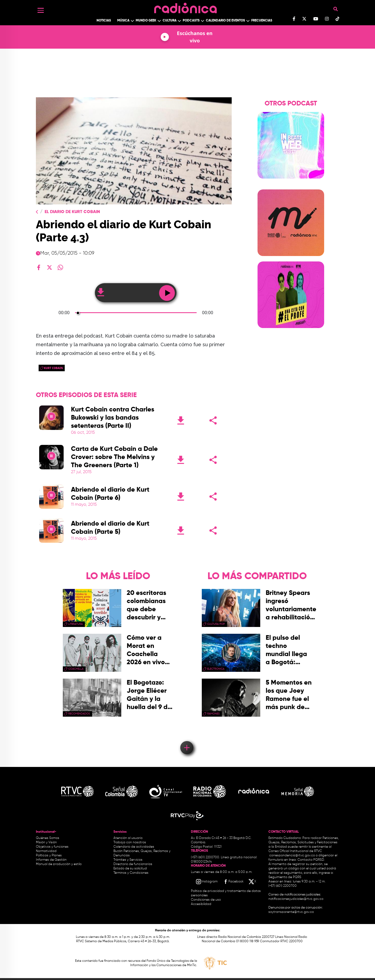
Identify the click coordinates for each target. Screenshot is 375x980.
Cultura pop (216, 624)
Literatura (75, 624)
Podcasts (191, 21)
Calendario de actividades (134, 847)
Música (123, 21)
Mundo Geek (146, 21)
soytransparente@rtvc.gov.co (291, 912)
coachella (76, 669)
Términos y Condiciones (131, 873)
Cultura (170, 21)
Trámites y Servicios (128, 860)
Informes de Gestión (51, 860)
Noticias (104, 21)
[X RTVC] (253, 882)
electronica (216, 669)
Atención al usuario (128, 838)
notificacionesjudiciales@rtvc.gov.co (296, 899)
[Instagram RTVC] (207, 882)
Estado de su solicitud (130, 869)
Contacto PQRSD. (311, 860)
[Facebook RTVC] (233, 882)
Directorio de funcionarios (133, 864)
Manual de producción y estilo (59, 864)
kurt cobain (54, 368)
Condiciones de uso (206, 900)
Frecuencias (262, 21)
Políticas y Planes (49, 856)
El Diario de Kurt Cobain (72, 212)
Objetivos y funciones (52, 847)
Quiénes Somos (48, 838)
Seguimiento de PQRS (285, 877)
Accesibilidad (202, 904)
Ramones (213, 714)
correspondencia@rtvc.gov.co (292, 856)
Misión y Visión (46, 842)
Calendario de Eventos (225, 21)
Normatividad (46, 851)
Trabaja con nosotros (130, 842)
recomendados (79, 714)
